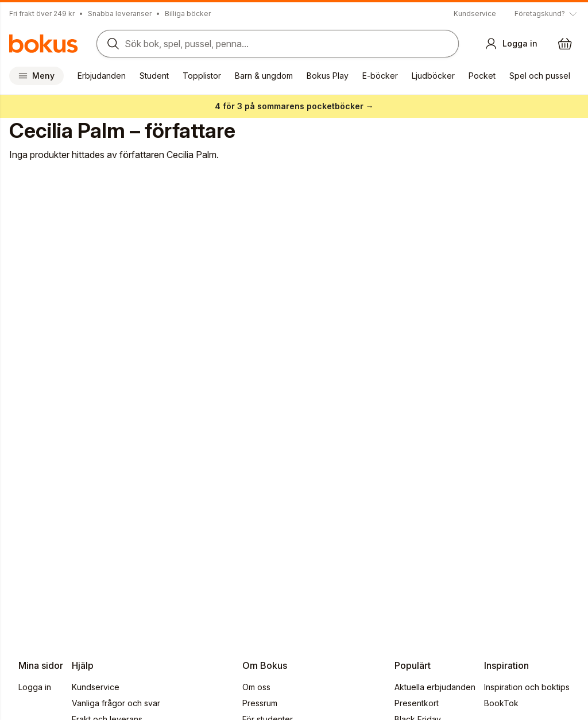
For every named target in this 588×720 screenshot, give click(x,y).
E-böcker (380, 76)
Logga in (35, 687)
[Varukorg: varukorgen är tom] (565, 44)
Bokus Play (328, 76)
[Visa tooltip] (547, 14)
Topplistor (202, 76)
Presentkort (417, 703)
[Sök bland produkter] (278, 44)
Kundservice (475, 14)
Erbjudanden (102, 76)
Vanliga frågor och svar (116, 703)
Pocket (482, 76)
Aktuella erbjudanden (435, 687)
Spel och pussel (540, 76)
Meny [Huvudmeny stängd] (36, 76)
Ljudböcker (433, 76)
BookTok (501, 703)
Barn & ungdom (264, 76)
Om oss (256, 687)
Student (154, 76)
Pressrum (260, 703)
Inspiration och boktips (527, 687)
